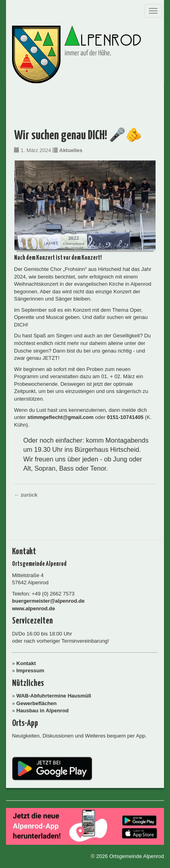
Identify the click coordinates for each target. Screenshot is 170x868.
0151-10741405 (125, 417)
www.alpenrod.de (33, 608)
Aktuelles (71, 150)
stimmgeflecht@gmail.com (60, 417)
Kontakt (26, 663)
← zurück (26, 495)
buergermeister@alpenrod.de (48, 601)
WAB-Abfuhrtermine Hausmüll (54, 696)
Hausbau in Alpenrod (42, 711)
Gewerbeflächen (36, 703)
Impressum (30, 671)
